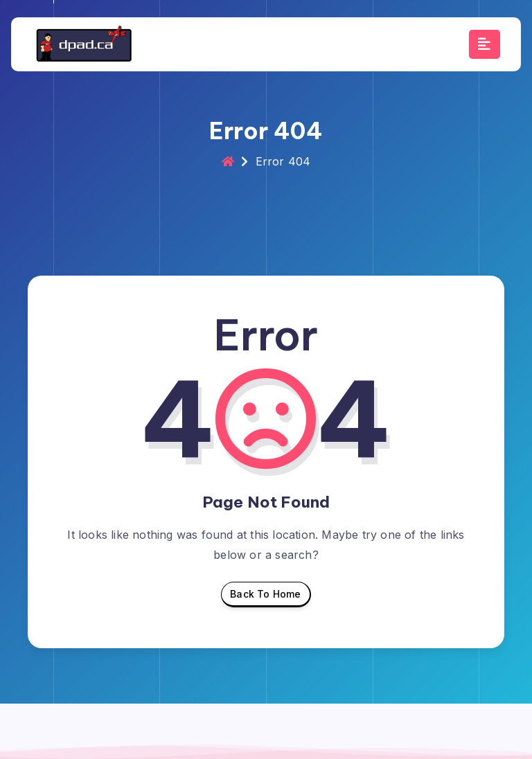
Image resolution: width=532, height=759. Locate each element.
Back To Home (265, 598)
